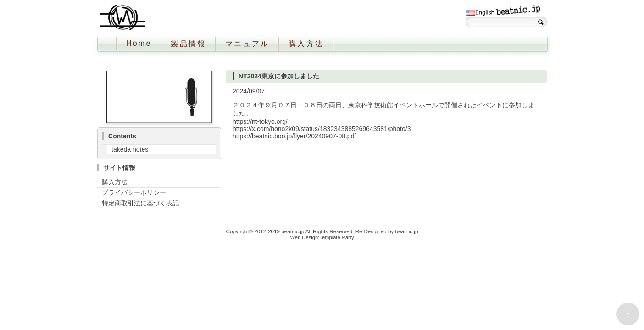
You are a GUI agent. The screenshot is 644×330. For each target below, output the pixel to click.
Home (139, 43)
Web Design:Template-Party (322, 237)
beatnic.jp (293, 231)
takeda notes (130, 149)
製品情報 (188, 44)
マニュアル (247, 44)
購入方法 (306, 44)
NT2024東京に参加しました (279, 76)
